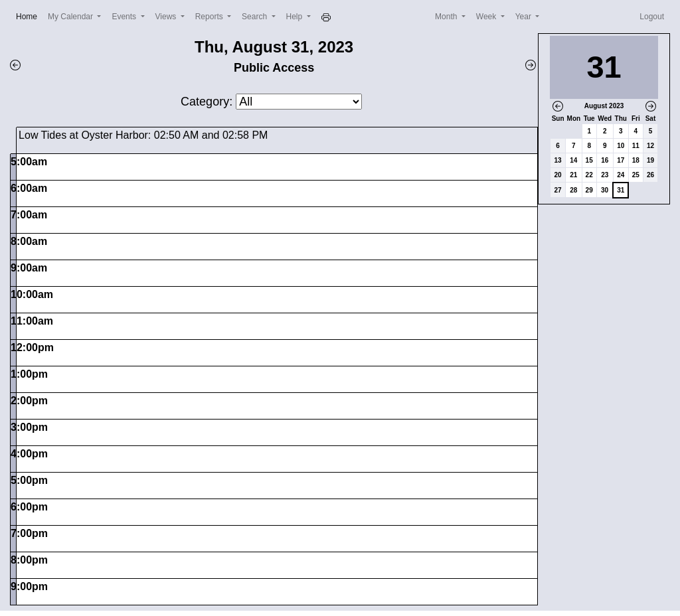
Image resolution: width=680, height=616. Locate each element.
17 (621, 160)
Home (29, 16)
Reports (210, 17)
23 (605, 175)
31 (621, 190)
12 (650, 146)
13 (558, 160)
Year (525, 17)
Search (255, 17)
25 (636, 175)
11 (636, 146)
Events (125, 17)
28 (573, 190)
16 (605, 160)
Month (447, 17)
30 (605, 190)
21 (573, 175)
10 (621, 146)
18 (636, 160)
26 (650, 175)
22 (589, 175)
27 (558, 190)
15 (589, 160)
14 (573, 160)
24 (621, 175)
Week (487, 17)
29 (589, 190)
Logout (652, 17)
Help (296, 17)
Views (167, 17)
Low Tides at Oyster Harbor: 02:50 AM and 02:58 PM (143, 135)
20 (558, 175)
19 (650, 160)
